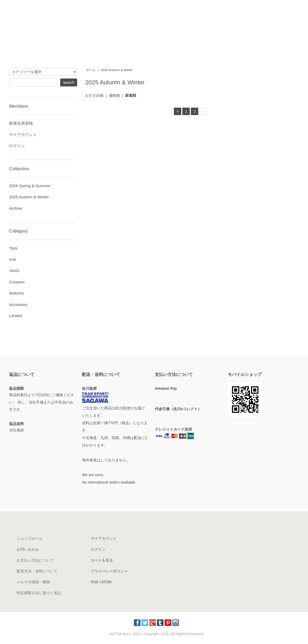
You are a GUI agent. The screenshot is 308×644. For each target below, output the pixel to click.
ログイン (17, 146)
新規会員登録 (21, 123)
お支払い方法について (35, 560)
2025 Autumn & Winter (117, 70)
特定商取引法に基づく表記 (39, 593)
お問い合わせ (28, 549)
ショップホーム (30, 538)
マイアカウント (23, 135)
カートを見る (102, 560)
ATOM (106, 582)
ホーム (91, 70)
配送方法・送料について (37, 571)
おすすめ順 (94, 95)
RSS (94, 582)
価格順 (115, 95)
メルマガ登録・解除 (33, 582)
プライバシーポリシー (109, 571)
